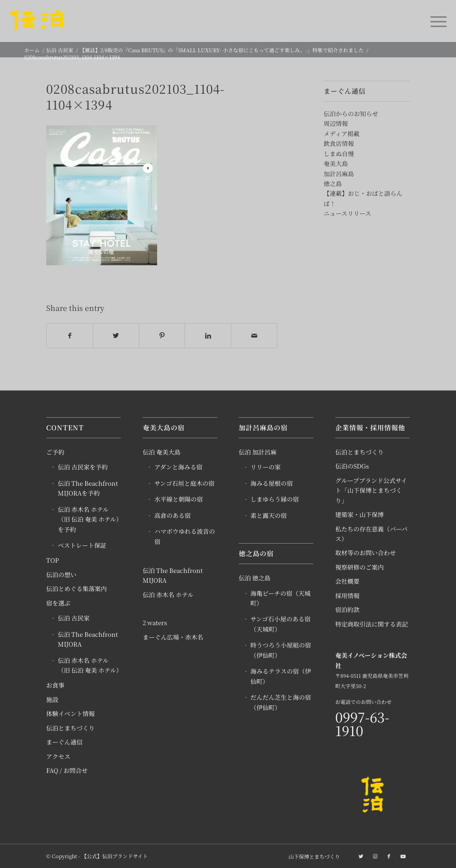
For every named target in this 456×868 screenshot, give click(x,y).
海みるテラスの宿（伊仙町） (281, 676)
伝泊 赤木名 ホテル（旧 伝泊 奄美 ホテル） (89, 665)
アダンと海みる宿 (178, 467)
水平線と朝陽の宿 (179, 499)
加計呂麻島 (339, 174)
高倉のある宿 (173, 515)
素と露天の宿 (269, 515)
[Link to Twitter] (361, 856)
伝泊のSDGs (352, 466)
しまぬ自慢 (339, 154)
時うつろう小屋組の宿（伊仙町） (281, 650)
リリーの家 (266, 467)
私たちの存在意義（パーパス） (371, 534)
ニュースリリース (347, 213)
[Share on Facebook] (70, 336)
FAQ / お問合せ (67, 770)
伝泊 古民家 (74, 618)
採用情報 (347, 596)
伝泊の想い (61, 575)
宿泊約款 (347, 610)
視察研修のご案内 (359, 567)
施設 (52, 699)
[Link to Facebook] (389, 856)
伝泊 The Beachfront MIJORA (88, 639)
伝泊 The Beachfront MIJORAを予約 (88, 488)
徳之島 (333, 183)
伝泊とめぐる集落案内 (76, 589)
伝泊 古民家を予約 (83, 467)
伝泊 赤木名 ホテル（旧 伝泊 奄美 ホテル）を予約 (89, 519)
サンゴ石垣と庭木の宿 (184, 483)
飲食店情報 (339, 143)
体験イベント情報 (70, 713)
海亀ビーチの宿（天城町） (280, 598)
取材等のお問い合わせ (366, 553)
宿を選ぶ (58, 603)
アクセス (58, 756)
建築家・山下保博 (359, 514)
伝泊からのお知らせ (351, 114)
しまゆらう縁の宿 (275, 499)
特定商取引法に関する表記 (372, 624)
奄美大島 (336, 163)
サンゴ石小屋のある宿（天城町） (280, 624)
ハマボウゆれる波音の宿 (185, 536)
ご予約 (55, 452)
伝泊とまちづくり (70, 728)
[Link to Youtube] (403, 856)
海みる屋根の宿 (272, 483)
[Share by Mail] (254, 336)
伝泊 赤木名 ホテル (168, 595)
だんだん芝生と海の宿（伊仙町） (281, 702)
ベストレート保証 (82, 545)
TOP (52, 560)
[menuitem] (312, 856)
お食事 (55, 685)
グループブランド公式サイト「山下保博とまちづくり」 (371, 490)
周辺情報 (336, 123)
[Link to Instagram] (375, 856)
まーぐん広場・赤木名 (173, 637)
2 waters (155, 623)
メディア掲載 (342, 134)
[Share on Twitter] (116, 336)
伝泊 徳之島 (255, 578)
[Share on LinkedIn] (208, 336)
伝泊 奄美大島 (162, 452)
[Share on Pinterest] (162, 336)
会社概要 (347, 581)
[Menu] (434, 21)
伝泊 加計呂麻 (258, 452)
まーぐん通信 (64, 742)
